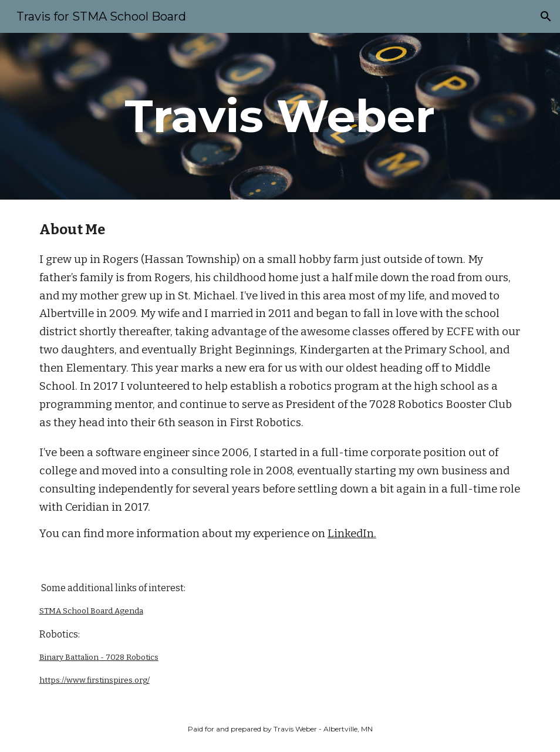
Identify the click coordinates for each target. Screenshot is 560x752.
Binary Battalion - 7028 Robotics (99, 657)
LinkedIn (351, 534)
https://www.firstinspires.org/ (95, 680)
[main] (280, 116)
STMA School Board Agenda (91, 611)
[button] (546, 16)
